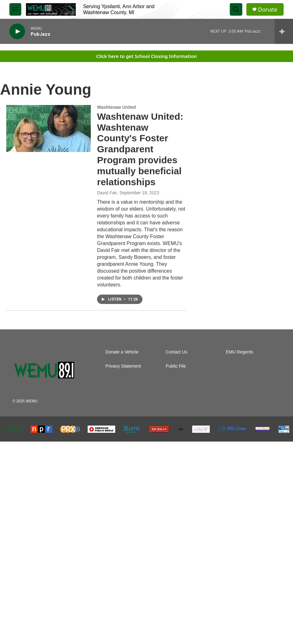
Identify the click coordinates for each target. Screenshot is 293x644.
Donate (268, 10)
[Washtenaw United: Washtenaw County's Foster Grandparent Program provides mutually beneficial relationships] (49, 128)
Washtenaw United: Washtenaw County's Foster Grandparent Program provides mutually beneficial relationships (140, 149)
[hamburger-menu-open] (15, 9)
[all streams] (284, 31)
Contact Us (176, 352)
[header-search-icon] (236, 9)
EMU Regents (240, 352)
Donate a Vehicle (122, 352)
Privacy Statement (123, 366)
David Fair (107, 193)
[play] (17, 31)
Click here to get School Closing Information (146, 56)
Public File (176, 366)
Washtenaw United (116, 107)
